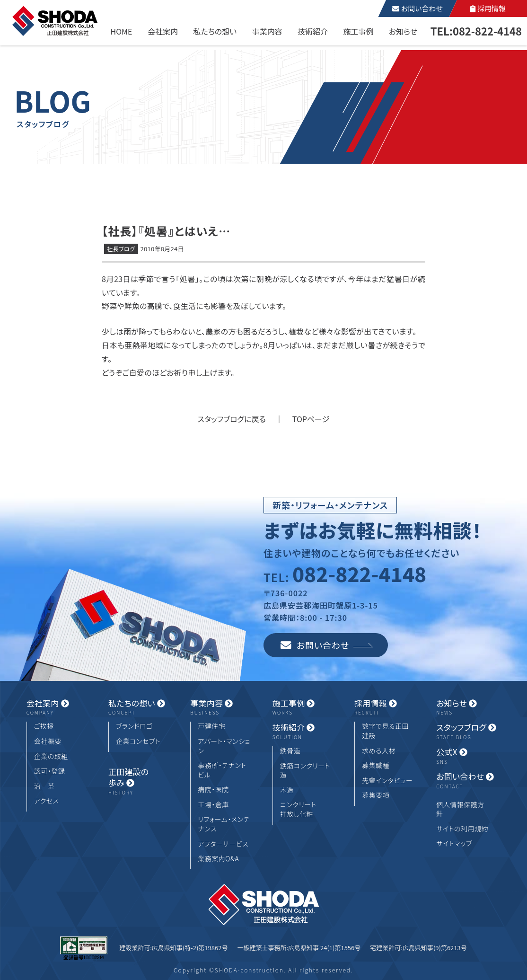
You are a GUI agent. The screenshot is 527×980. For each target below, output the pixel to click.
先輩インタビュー (387, 781)
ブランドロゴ (134, 726)
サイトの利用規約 (462, 829)
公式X (468, 756)
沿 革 (44, 786)
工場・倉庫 (213, 805)
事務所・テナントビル (222, 770)
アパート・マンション (224, 746)
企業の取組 (51, 756)
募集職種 (376, 765)
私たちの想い (215, 31)
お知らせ (403, 31)
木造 (287, 790)
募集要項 (376, 795)
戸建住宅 (211, 726)
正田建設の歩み (141, 782)
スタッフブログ (468, 732)
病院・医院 (213, 790)
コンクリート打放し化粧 (298, 809)
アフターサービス (223, 844)
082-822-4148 (359, 573)
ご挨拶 (44, 726)
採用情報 (488, 8)
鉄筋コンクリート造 (305, 771)
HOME (122, 31)
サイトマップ (454, 843)
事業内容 (267, 31)
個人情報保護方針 (460, 809)
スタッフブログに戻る (232, 419)
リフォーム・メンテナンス (224, 824)
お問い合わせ (417, 8)
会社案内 (163, 31)
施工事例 (358, 31)
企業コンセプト (138, 741)
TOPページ (311, 419)
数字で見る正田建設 (385, 731)
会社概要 (48, 741)
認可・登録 (50, 771)
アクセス (47, 801)
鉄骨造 (290, 751)
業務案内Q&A (218, 859)
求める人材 (379, 751)
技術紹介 (313, 31)
